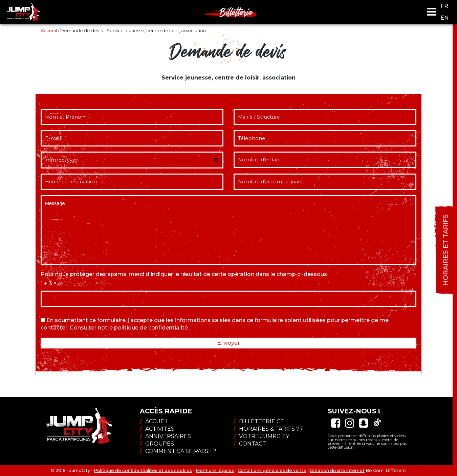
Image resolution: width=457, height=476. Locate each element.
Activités (157, 429)
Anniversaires (165, 436)
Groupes (157, 444)
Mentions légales (215, 470)
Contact (250, 444)
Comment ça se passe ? (178, 451)
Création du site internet (337, 470)
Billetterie (236, 12)
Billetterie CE (259, 421)
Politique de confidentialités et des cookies (143, 470)
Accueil (49, 31)
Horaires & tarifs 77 (268, 429)
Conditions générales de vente (272, 470)
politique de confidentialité (151, 328)
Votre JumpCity (261, 436)
